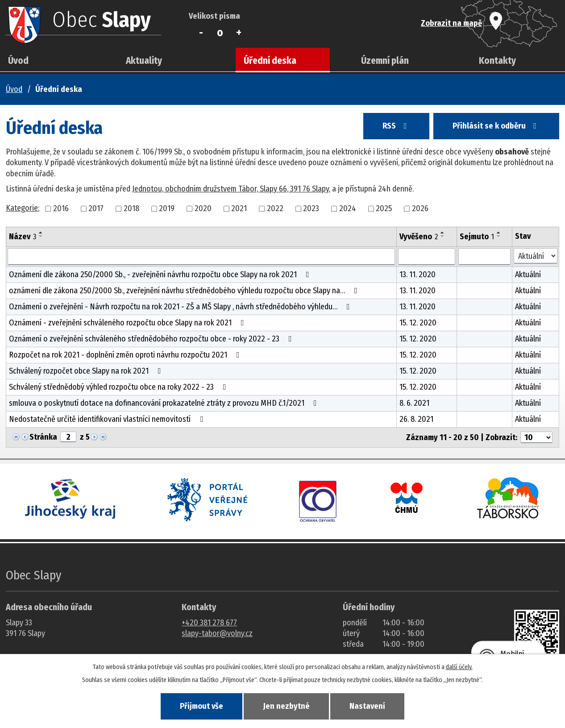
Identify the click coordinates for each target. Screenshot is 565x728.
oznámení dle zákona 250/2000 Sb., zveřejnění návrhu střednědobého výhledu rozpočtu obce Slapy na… (185, 291)
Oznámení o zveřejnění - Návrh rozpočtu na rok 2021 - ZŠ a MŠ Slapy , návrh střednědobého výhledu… (181, 307)
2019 (167, 208)
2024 (348, 208)
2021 (239, 208)
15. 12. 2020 (418, 323)
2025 (384, 208)
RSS (396, 126)
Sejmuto (477, 237)
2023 (311, 208)
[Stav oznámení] (536, 256)
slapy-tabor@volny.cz (217, 633)
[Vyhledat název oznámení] (201, 257)
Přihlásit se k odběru (496, 126)
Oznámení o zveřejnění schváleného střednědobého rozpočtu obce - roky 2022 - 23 (152, 339)
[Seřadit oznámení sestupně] (41, 236)
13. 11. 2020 (418, 275)
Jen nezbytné (287, 706)
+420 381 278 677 (209, 623)
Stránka (43, 437)
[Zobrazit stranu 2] (68, 437)
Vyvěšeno (419, 237)
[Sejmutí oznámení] (485, 257)
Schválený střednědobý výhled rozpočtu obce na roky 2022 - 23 (119, 387)
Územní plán (385, 61)
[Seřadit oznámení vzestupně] (41, 233)
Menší (201, 33)
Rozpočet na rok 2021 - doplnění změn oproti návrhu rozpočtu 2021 (126, 355)
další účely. (459, 667)
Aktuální (528, 275)
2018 (131, 208)
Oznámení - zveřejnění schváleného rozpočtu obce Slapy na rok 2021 (128, 323)
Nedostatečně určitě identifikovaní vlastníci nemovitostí (108, 419)
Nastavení (367, 706)
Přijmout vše (201, 706)
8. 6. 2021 (414, 403)
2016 (61, 208)
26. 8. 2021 (416, 419)
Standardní (220, 33)
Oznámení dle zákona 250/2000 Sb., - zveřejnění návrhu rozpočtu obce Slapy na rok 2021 (161, 275)
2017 (96, 208)
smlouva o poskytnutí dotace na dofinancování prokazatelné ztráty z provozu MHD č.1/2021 (165, 403)
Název (23, 237)
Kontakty (497, 61)
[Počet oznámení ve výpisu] (536, 437)
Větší (239, 33)
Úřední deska (270, 61)
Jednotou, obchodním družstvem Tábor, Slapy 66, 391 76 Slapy (231, 189)
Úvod (18, 61)
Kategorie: (23, 208)
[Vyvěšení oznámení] (426, 257)
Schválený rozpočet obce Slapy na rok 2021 (87, 371)
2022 (275, 208)
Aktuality (144, 61)
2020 (203, 208)
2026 (420, 208)
